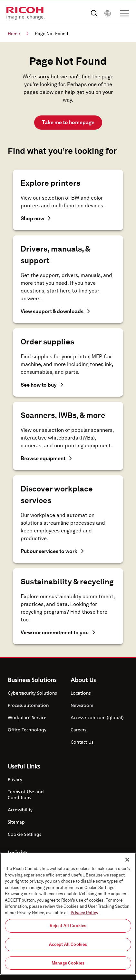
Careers (78, 730)
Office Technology (27, 730)
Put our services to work (52, 551)
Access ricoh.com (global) (97, 717)
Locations (81, 693)
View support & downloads (55, 311)
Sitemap (16, 822)
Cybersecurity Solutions (32, 693)
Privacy (15, 779)
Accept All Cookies (68, 945)
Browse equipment (46, 458)
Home (18, 34)
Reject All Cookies (68, 927)
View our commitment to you (58, 633)
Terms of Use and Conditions (26, 794)
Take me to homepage (68, 122)
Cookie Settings (24, 834)
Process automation (28, 705)
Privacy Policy (84, 914)
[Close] (127, 861)
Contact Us (82, 742)
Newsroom (82, 705)
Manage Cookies (68, 964)
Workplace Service (27, 717)
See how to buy (42, 385)
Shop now (36, 218)
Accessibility (20, 810)
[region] (68, 915)
